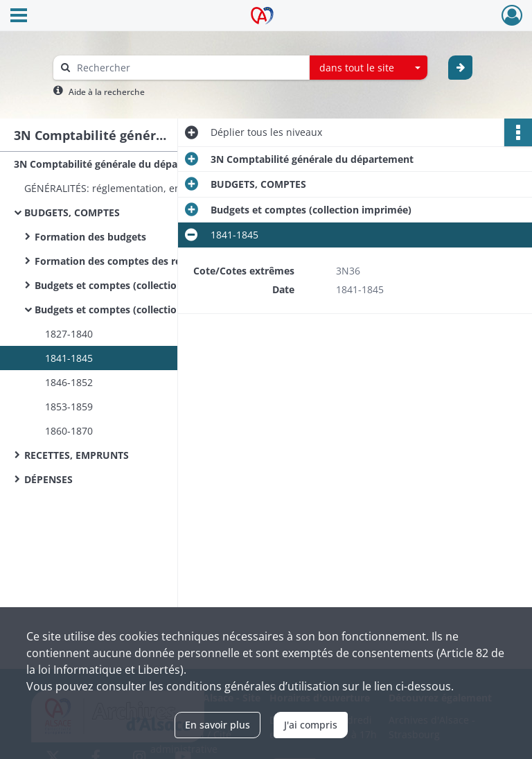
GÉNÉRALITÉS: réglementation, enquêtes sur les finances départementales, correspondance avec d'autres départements (163, 188)
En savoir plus (218, 725)
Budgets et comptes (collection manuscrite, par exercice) (170, 285)
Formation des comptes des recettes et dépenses (152, 261)
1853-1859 (69, 407)
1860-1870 (69, 431)
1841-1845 (69, 358)
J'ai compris (311, 725)
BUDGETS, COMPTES (72, 212)
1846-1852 (69, 382)
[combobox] (369, 68)
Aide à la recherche (107, 92)
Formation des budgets (90, 237)
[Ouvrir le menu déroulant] (19, 17)
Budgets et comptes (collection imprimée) (135, 309)
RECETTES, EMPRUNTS (77, 455)
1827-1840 (69, 334)
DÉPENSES (48, 479)
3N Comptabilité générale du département (115, 164)
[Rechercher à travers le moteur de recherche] (188, 68)
